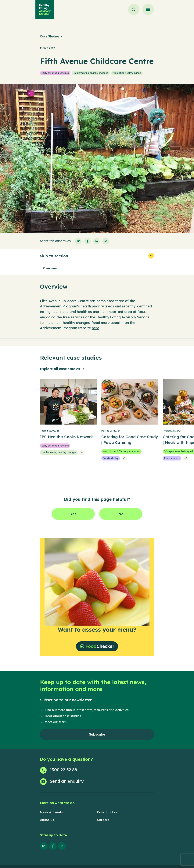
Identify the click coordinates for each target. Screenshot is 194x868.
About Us (47, 820)
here (96, 328)
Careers (103, 820)
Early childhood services (55, 73)
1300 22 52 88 (63, 770)
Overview (50, 268)
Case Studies (50, 36)
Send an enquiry (67, 781)
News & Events (51, 812)
